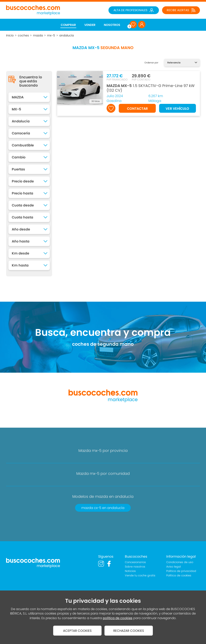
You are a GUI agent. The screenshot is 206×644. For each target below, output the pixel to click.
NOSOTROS (112, 25)
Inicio (10, 35)
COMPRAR (68, 25)
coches (23, 35)
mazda (38, 35)
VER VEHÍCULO (177, 109)
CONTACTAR (137, 109)
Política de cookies (179, 575)
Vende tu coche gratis (140, 575)
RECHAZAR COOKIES (129, 631)
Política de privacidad (181, 571)
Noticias (130, 571)
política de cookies (118, 618)
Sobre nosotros (135, 567)
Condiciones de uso (180, 562)
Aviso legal (174, 567)
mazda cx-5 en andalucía (103, 508)
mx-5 (51, 35)
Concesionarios (135, 562)
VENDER (90, 25)
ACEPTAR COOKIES (77, 631)
